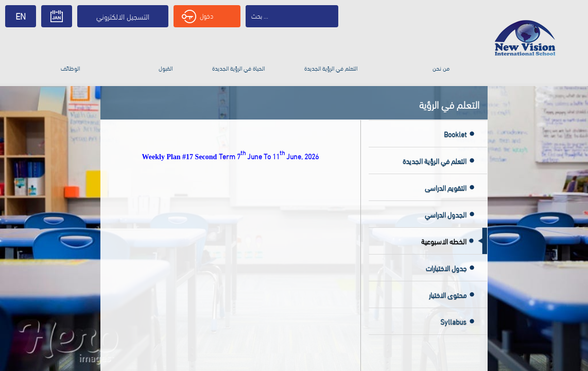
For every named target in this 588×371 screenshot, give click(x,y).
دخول (197, 16)
